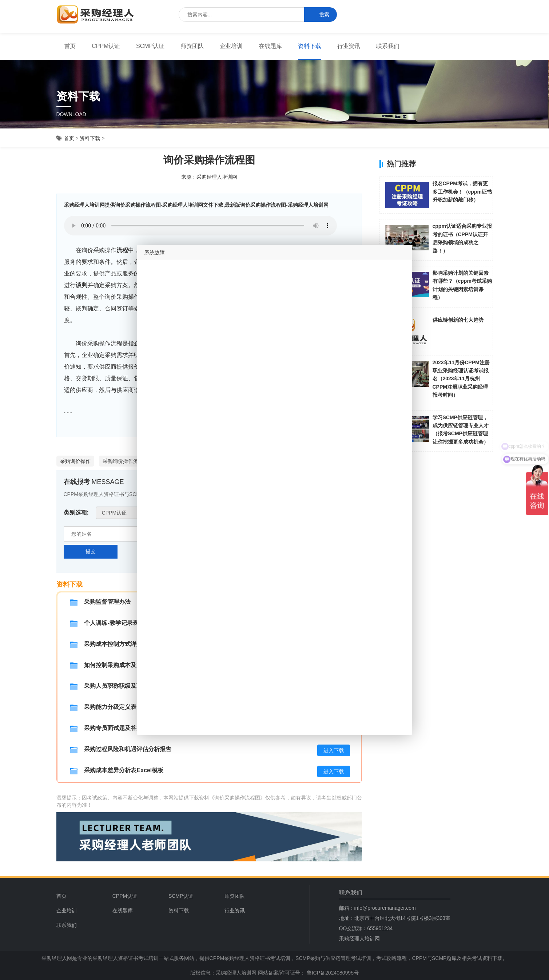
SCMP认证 (150, 46)
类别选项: (76, 513)
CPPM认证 (106, 46)
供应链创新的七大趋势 (458, 320)
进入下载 (334, 750)
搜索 (321, 15)
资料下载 (310, 46)
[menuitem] (70, 46)
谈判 (81, 285)
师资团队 (192, 46)
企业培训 (231, 46)
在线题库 (270, 46)
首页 (70, 46)
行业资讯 (349, 46)
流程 (122, 250)
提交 (91, 551)
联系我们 (388, 46)
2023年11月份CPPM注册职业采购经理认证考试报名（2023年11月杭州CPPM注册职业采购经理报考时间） (461, 379)
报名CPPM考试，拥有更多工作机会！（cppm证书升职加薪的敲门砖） (462, 192)
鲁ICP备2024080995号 (332, 973)
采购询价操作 (75, 461)
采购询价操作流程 (123, 461)
